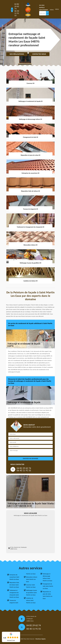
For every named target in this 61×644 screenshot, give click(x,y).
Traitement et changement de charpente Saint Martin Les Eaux (14, 594)
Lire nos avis (11, 640)
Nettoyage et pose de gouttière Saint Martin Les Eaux (32, 593)
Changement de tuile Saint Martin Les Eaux (48, 586)
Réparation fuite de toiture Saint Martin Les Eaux (14, 585)
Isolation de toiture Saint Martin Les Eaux (31, 600)
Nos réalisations (17, 54)
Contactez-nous (39, 54)
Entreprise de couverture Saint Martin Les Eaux (14, 577)
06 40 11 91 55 (17, 13)
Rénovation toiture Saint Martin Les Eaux (32, 579)
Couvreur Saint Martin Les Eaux (31, 586)
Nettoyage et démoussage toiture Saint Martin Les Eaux (47, 577)
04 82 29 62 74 (17, 6)
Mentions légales (41, 639)
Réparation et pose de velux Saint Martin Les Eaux (48, 595)
